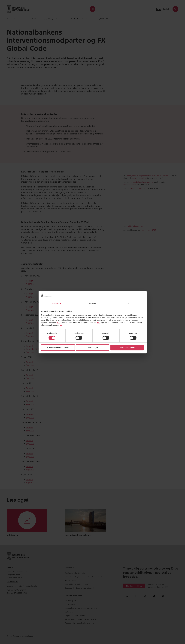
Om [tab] (129, 303)
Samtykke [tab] (56, 303)
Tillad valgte (92, 348)
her (59, 322)
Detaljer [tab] (93, 303)
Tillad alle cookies (127, 348)
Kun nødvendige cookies (58, 348)
